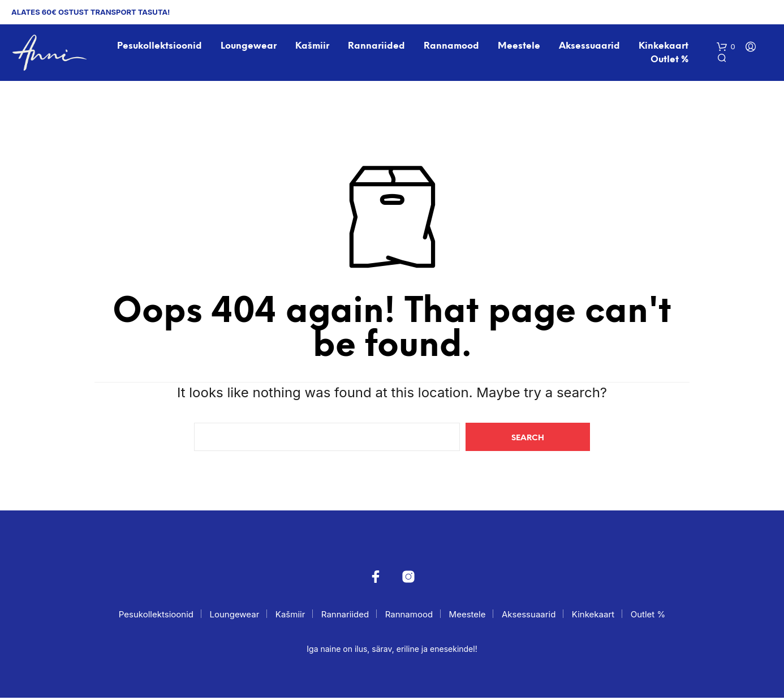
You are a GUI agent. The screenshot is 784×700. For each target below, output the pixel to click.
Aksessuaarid (591, 47)
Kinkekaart (665, 47)
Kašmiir (313, 47)
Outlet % (671, 61)
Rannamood (453, 47)
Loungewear (249, 47)
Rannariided (378, 47)
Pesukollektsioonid (160, 47)
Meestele (520, 47)
